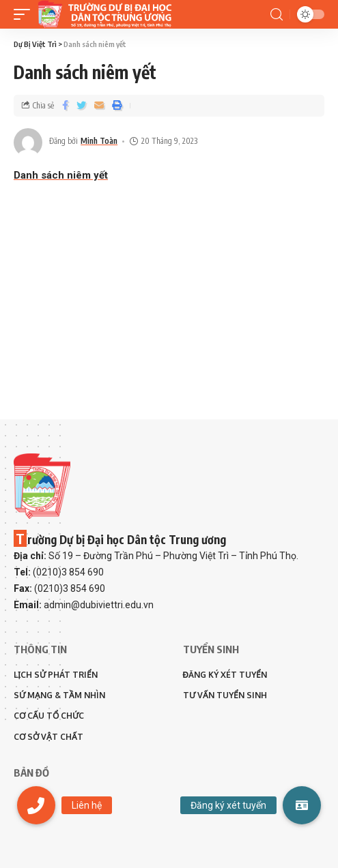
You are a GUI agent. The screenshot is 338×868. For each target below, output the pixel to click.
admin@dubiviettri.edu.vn (99, 605)
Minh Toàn (99, 141)
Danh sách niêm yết (61, 175)
